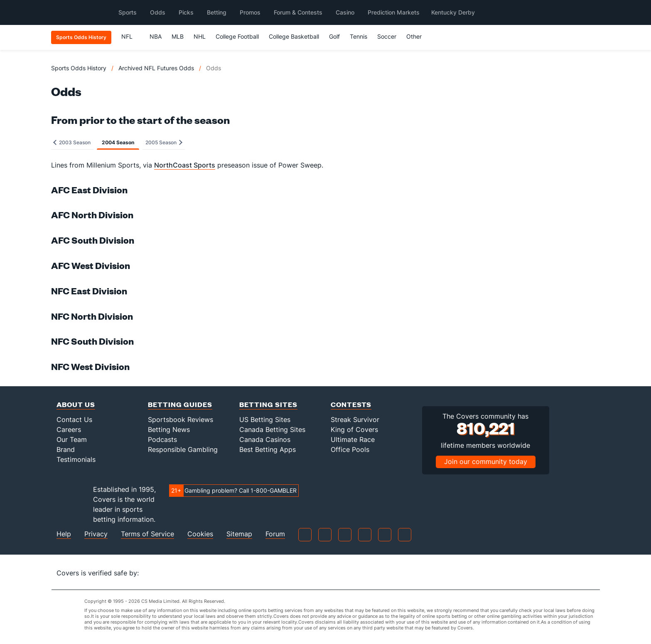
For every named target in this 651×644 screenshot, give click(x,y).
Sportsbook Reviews (181, 419)
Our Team (72, 439)
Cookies (200, 534)
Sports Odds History (79, 68)
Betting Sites (268, 404)
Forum (275, 534)
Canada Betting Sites (272, 429)
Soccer (387, 36)
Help (64, 534)
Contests (351, 404)
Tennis (359, 36)
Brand (66, 449)
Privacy (96, 534)
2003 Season (72, 142)
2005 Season (164, 142)
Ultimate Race (353, 439)
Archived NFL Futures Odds (156, 68)
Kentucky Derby (453, 12)
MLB (178, 36)
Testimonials (76, 459)
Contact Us (74, 419)
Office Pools (350, 449)
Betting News (169, 429)
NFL (131, 36)
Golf (334, 36)
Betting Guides (180, 404)
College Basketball (294, 36)
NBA (156, 36)
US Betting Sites (265, 419)
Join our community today (486, 461)
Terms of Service (147, 534)
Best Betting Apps (268, 449)
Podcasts (162, 439)
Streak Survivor (355, 419)
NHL (200, 36)
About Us (76, 404)
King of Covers (354, 429)
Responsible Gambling (183, 449)
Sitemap (239, 534)
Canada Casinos (265, 439)
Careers (69, 429)
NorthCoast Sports (185, 165)
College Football (237, 36)
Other (418, 36)
